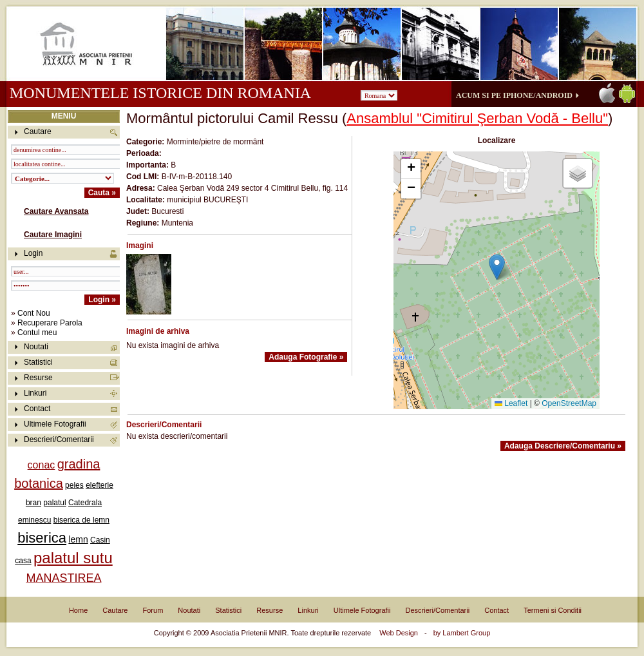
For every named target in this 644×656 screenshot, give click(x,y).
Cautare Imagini (53, 235)
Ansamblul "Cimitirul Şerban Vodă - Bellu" (477, 118)
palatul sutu (73, 558)
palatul (54, 503)
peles (74, 485)
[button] (497, 267)
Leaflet (511, 403)
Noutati (36, 347)
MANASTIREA (63, 578)
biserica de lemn (81, 520)
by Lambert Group (462, 633)
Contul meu (37, 333)
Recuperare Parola (50, 323)
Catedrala (85, 503)
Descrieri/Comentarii (59, 439)
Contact (37, 409)
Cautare (115, 610)
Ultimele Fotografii (55, 424)
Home (78, 610)
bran (33, 503)
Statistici (38, 362)
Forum (153, 610)
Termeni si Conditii (553, 610)
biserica (42, 538)
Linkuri (35, 393)
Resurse (38, 378)
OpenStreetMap (569, 403)
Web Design (399, 633)
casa (23, 561)
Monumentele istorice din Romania (160, 93)
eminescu (34, 520)
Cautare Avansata (56, 211)
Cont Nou (34, 313)
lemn (78, 539)
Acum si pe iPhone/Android (514, 95)
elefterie (99, 485)
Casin (100, 540)
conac (42, 465)
